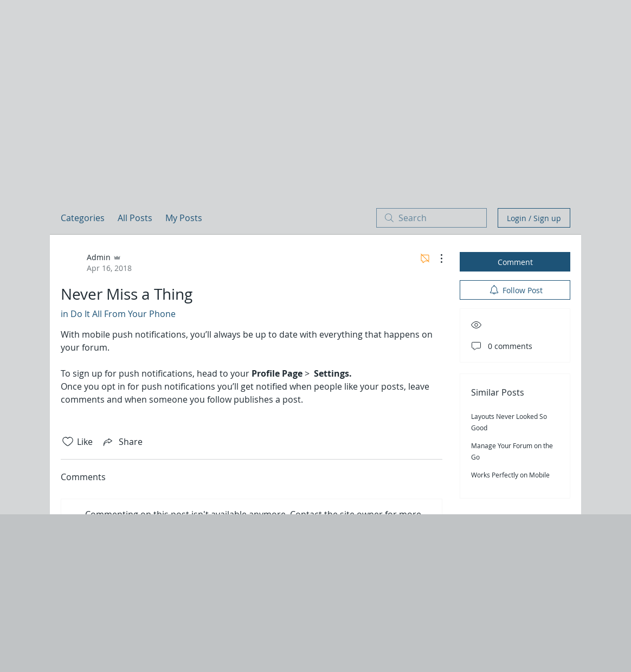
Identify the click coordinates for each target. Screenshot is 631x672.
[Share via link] (122, 442)
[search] (432, 218)
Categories (83, 218)
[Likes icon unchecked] (68, 442)
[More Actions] (436, 259)
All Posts (135, 218)
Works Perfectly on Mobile (510, 475)
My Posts (184, 218)
